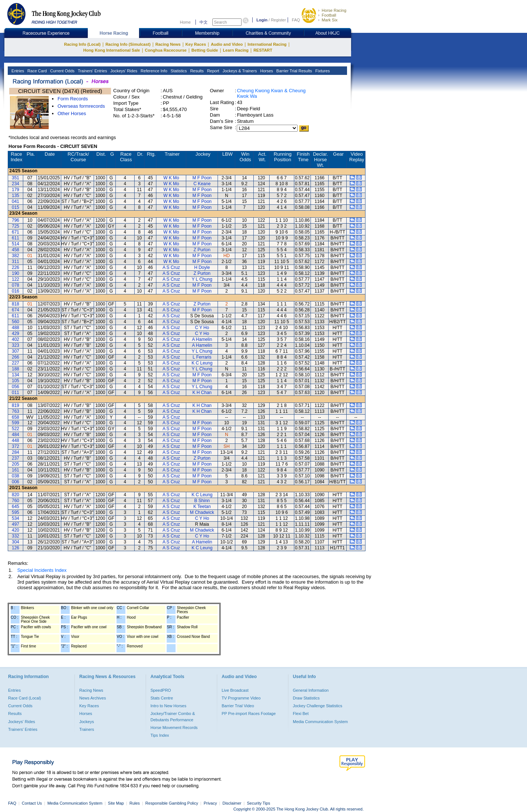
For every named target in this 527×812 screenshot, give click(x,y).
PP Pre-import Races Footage (249, 713)
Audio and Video (227, 44)
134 (15, 375)
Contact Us (32, 803)
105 (15, 381)
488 (15, 328)
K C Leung (202, 363)
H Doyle (202, 267)
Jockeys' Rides (123, 71)
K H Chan (202, 393)
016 (15, 291)
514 (15, 244)
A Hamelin (202, 339)
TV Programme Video (241, 698)
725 (15, 226)
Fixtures (322, 71)
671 (15, 232)
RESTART (263, 50)
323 (15, 345)
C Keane (202, 184)
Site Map (116, 803)
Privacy (210, 803)
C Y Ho (202, 328)
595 (15, 512)
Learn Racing (236, 50)
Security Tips (259, 803)
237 (15, 458)
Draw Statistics (306, 698)
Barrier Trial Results (294, 71)
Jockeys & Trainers (239, 71)
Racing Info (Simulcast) (128, 44)
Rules (135, 803)
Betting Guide (205, 50)
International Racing (267, 44)
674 (15, 310)
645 (15, 507)
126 (15, 548)
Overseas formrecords (81, 106)
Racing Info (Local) (82, 44)
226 (15, 267)
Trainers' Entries (92, 71)
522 (15, 429)
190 (15, 273)
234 (15, 184)
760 (15, 501)
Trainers (87, 729)
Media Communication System (320, 722)
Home (185, 22)
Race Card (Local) (25, 698)
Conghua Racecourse (166, 50)
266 (15, 357)
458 (15, 250)
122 (15, 279)
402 (15, 339)
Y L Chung (202, 279)
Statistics (178, 71)
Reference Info (153, 71)
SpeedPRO (161, 690)
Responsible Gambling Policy (172, 803)
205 (15, 464)
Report (212, 71)
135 (15, 196)
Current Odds (62, 71)
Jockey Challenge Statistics (318, 706)
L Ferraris (202, 357)
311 (15, 262)
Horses (266, 71)
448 (15, 440)
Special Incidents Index (42, 570)
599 (15, 423)
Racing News (168, 44)
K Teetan (202, 507)
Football (329, 15)
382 (15, 256)
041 (15, 201)
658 (15, 417)
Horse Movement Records (174, 728)
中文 (204, 22)
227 (15, 363)
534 (15, 518)
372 (15, 446)
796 (15, 220)
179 (15, 190)
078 (15, 285)
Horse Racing (334, 10)
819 (15, 405)
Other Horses (72, 113)
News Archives (93, 698)
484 (15, 435)
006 (15, 482)
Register (278, 20)
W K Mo (171, 178)
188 (15, 369)
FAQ (296, 20)
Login (262, 20)
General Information (311, 690)
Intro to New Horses (168, 706)
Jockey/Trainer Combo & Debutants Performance (173, 716)
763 (15, 411)
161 (15, 470)
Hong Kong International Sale (112, 50)
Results (197, 71)
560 (15, 322)
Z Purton (202, 250)
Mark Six (330, 20)
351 (15, 178)
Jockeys (87, 722)
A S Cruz (171, 267)
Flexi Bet (301, 713)
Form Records (73, 99)
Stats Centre (162, 698)
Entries (17, 71)
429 (15, 334)
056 (15, 387)
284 (15, 452)
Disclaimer (232, 803)
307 (15, 351)
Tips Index (160, 735)
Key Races (196, 44)
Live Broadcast (235, 690)
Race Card (37, 71)
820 (15, 495)
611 (15, 238)
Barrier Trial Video (238, 706)
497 (15, 524)
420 (15, 530)
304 (15, 542)
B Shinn (202, 501)
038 (15, 476)
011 (15, 393)
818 (15, 304)
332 (15, 536)
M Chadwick (202, 512)
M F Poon (202, 178)
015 (15, 207)
